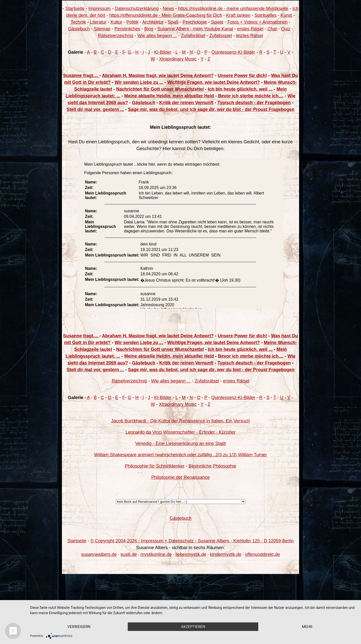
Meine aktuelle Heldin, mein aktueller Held (169, 96)
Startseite (75, 9)
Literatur (98, 22)
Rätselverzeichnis (116, 36)
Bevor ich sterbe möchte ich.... (251, 96)
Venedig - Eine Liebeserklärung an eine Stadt (180, 443)
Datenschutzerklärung (137, 9)
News (168, 9)
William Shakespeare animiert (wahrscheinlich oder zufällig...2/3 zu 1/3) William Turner (180, 455)
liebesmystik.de (191, 554)
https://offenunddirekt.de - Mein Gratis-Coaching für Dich (166, 15)
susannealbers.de (99, 554)
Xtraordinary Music (178, 59)
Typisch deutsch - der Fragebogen (254, 103)
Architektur (153, 22)
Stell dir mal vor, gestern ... (95, 109)
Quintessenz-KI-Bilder (233, 52)
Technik (78, 22)
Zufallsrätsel (193, 36)
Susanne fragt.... (81, 76)
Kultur (116, 22)
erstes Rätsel (250, 29)
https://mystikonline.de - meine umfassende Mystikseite (233, 9)
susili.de (129, 554)
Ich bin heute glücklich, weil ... (240, 89)
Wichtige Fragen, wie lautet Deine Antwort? (213, 82)
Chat (272, 29)
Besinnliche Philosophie (212, 466)
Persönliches (127, 29)
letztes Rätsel (249, 36)
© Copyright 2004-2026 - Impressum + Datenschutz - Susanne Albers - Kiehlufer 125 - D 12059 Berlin (192, 541)
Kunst (286, 15)
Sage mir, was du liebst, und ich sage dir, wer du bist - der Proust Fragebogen (211, 109)
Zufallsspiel (221, 36)
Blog (149, 29)
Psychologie (195, 22)
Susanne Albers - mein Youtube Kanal (195, 29)
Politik (132, 22)
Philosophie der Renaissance (180, 477)
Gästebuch (79, 29)
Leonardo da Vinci (144, 432)
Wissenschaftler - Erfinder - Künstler (199, 432)
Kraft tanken (238, 15)
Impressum (100, 9)
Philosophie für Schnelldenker (155, 466)
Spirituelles (265, 15)
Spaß (173, 22)
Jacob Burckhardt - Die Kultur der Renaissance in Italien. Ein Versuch (180, 421)
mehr (307, 627)
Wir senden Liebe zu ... (139, 82)
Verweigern (79, 627)
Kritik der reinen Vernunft (186, 103)
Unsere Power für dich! (242, 76)
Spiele (217, 22)
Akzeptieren (193, 627)
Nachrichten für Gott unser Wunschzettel (160, 89)
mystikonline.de (156, 554)
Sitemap (102, 29)
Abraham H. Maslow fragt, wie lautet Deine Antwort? (158, 76)
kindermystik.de (226, 554)
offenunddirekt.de (263, 554)
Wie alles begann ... (157, 36)
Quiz (286, 29)
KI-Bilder (163, 52)
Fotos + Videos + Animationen (257, 22)
